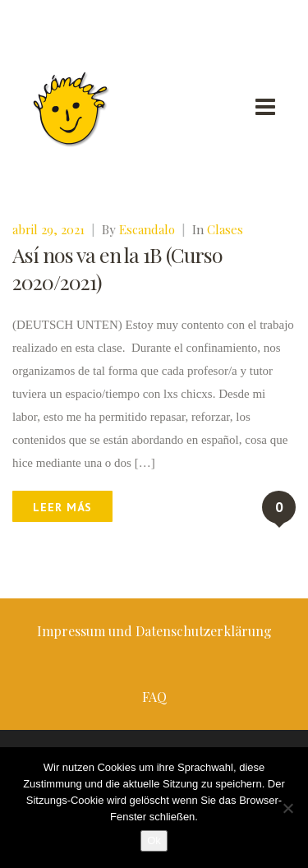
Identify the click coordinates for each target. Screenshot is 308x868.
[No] (287, 808)
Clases (225, 229)
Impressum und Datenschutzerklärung (154, 631)
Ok (154, 840)
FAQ (154, 697)
